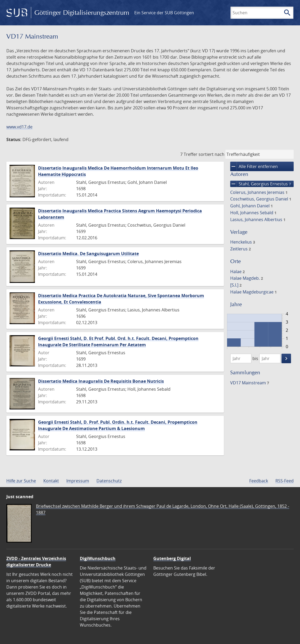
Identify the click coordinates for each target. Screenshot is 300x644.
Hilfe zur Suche (21, 481)
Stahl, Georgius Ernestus (261, 184)
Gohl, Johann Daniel (251, 206)
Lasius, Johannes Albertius (258, 220)
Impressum (78, 481)
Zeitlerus (241, 249)
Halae (237, 272)
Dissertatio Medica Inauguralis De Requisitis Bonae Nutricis (101, 381)
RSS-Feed (285, 481)
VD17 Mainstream (250, 383)
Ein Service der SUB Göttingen (164, 13)
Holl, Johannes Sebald (253, 213)
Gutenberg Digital (172, 558)
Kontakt (51, 481)
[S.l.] (236, 285)
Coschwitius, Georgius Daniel (261, 199)
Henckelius (243, 242)
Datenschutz (109, 481)
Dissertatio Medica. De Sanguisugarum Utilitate (88, 254)
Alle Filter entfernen (254, 166)
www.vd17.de (19, 127)
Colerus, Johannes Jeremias (259, 192)
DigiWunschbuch (98, 558)
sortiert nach (211, 154)
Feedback (259, 481)
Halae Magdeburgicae (253, 292)
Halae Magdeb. (247, 278)
